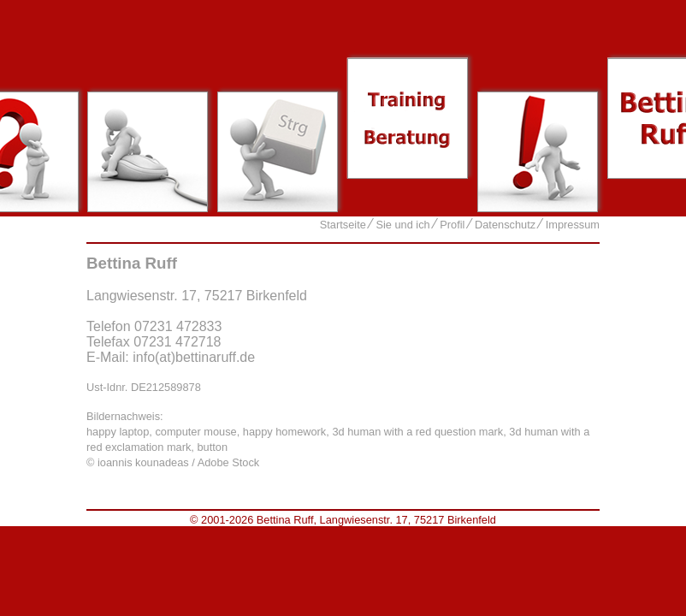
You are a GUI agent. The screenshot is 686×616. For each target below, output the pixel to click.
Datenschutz (505, 225)
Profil (452, 225)
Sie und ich (402, 225)
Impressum (573, 225)
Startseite (343, 225)
